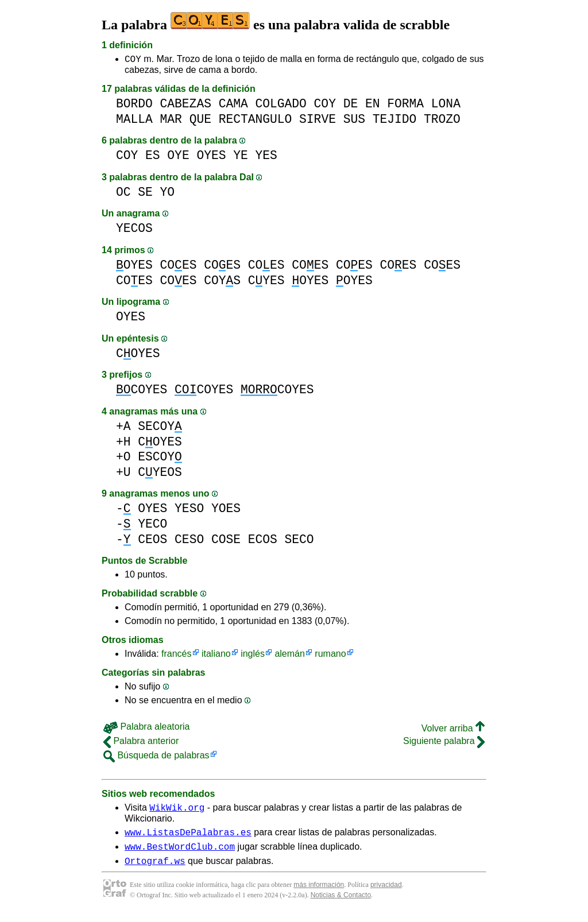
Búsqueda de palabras (156, 757)
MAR (171, 121)
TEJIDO (395, 121)
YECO (152, 526)
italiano (216, 655)
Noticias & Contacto (341, 904)
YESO (189, 510)
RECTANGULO (256, 121)
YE (241, 157)
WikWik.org (177, 811)
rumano (330, 655)
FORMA (405, 105)
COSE (226, 541)
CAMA (233, 105)
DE (351, 105)
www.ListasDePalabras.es (188, 837)
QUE (200, 121)
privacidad (386, 893)
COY (133, 60)
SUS (354, 121)
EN (373, 105)
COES (179, 267)
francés (176, 655)
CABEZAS (186, 105)
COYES (138, 355)
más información (319, 893)
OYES (211, 157)
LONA (446, 105)
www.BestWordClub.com (180, 853)
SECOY (160, 428)
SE (145, 194)
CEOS (152, 541)
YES (266, 157)
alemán (289, 655)
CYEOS (160, 474)
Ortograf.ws (155, 869)
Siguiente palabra (444, 743)
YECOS (134, 230)
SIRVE (318, 121)
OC (123, 194)
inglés (253, 655)
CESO (189, 541)
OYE (178, 157)
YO (168, 194)
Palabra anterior (141, 743)
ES (153, 157)
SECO (299, 541)
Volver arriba (453, 730)
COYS (222, 282)
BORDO (134, 105)
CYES (266, 282)
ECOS (263, 541)
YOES (226, 510)
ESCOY (160, 458)
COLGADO (281, 105)
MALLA (134, 121)
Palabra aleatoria (146, 728)
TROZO (442, 121)
